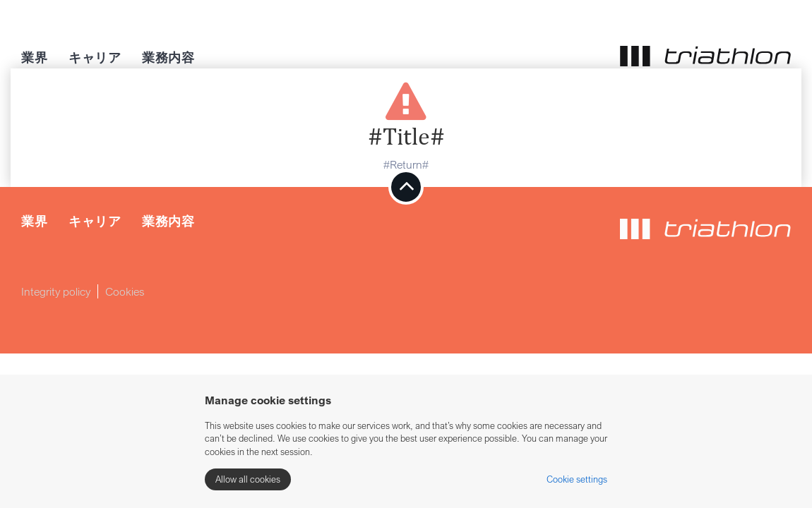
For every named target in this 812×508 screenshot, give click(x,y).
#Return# (406, 164)
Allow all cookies (248, 479)
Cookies (125, 291)
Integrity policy (56, 291)
